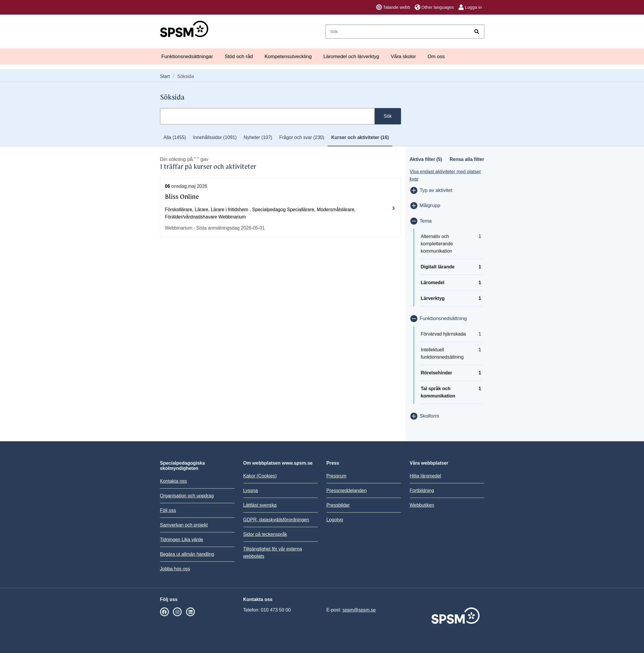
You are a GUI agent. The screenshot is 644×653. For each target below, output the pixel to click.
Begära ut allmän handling (187, 554)
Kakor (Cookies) (260, 476)
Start (165, 76)
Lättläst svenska (260, 505)
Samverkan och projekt (184, 525)
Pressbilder (338, 505)
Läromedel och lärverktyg (351, 57)
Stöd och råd (239, 57)
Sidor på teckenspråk (265, 534)
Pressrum (336, 476)
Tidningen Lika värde (182, 540)
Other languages (434, 7)
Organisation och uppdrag (187, 496)
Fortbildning (422, 490)
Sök (388, 116)
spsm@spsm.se (359, 610)
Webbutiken (422, 505)
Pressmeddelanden (347, 490)
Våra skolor (403, 57)
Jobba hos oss (175, 569)
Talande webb (393, 7)
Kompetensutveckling (288, 57)
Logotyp (335, 520)
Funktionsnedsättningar (187, 57)
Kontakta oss (174, 481)
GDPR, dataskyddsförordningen (276, 520)
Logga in (470, 7)
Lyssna (251, 490)
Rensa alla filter (467, 159)
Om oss (436, 57)
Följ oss (168, 510)
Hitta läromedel (426, 476)
